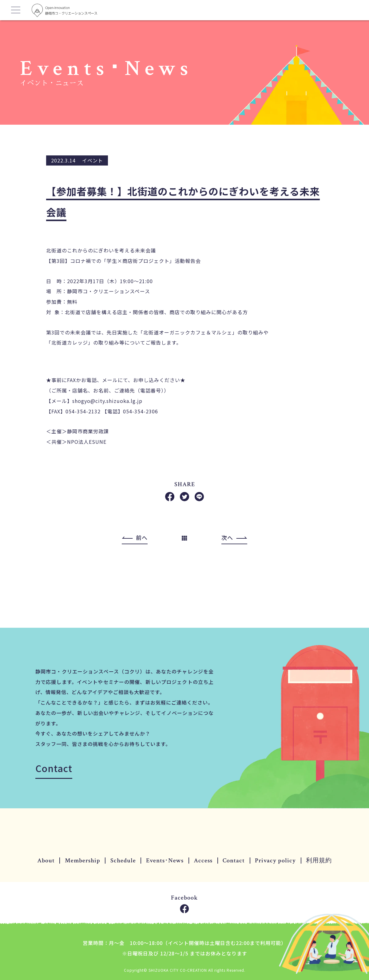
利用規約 (319, 861)
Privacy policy (275, 861)
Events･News (165, 861)
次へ (227, 538)
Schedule (123, 861)
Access (203, 861)
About (46, 861)
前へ (142, 538)
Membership (83, 861)
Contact (54, 768)
